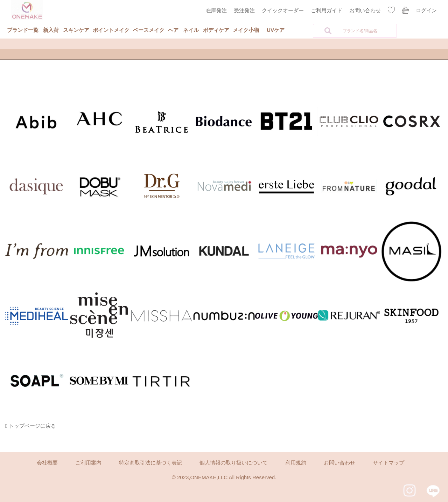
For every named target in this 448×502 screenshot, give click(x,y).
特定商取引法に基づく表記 (150, 463)
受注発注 (244, 10)
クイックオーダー (283, 10)
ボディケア (216, 30)
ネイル (191, 30)
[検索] (328, 31)
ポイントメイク (111, 30)
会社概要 (47, 463)
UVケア (276, 30)
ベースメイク (149, 30)
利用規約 (296, 463)
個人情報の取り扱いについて (234, 463)
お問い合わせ (365, 10)
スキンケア (76, 30)
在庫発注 (216, 10)
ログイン (426, 10)
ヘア (173, 30)
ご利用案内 (88, 463)
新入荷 (51, 30)
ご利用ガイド (327, 10)
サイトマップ (388, 463)
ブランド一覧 (23, 30)
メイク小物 (246, 30)
